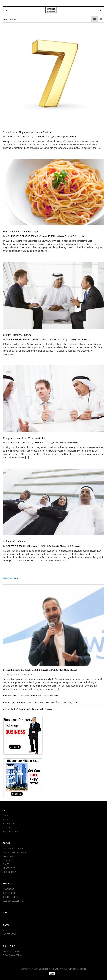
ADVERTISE (9, 824)
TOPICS (34, 236)
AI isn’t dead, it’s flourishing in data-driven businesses (27, 709)
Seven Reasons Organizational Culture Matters (27, 132)
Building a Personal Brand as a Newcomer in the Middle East (30, 696)
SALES (6, 864)
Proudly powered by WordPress (73, 969)
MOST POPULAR (10, 578)
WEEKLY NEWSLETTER (14, 901)
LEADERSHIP (32, 340)
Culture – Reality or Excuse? (18, 335)
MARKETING (9, 856)
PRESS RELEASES (12, 831)
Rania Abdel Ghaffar (58, 546)
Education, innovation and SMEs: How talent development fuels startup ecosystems (40, 703)
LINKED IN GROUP (12, 951)
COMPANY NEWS (11, 930)
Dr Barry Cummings (68, 340)
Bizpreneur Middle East (49, 969)
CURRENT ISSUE (11, 897)
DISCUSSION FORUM (13, 955)
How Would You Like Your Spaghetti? (23, 232)
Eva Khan (57, 137)
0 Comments (71, 137)
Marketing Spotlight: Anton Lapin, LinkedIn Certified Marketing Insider (40, 670)
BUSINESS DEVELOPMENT (18, 137)
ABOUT (6, 820)
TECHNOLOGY (10, 872)
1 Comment (86, 340)
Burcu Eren (64, 236)
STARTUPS (8, 860)
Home (6, 816)
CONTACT (8, 827)
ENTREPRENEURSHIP (15, 340)
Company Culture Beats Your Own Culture (25, 438)
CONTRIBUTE (9, 893)
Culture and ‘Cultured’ (15, 541)
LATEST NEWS (10, 934)
